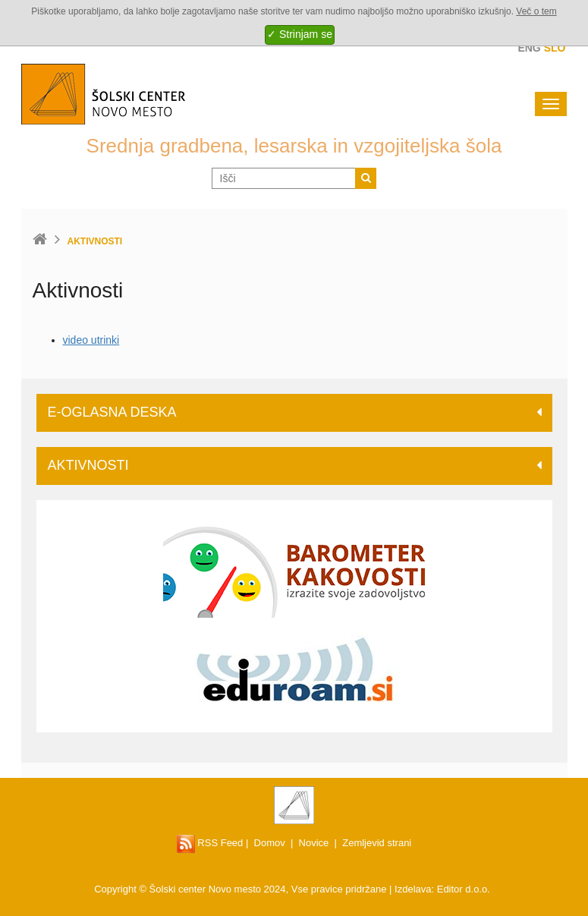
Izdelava (413, 889)
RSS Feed (210, 843)
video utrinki (91, 340)
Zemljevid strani (377, 843)
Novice (314, 843)
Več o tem (536, 11)
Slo (555, 48)
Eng (529, 48)
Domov (270, 843)
